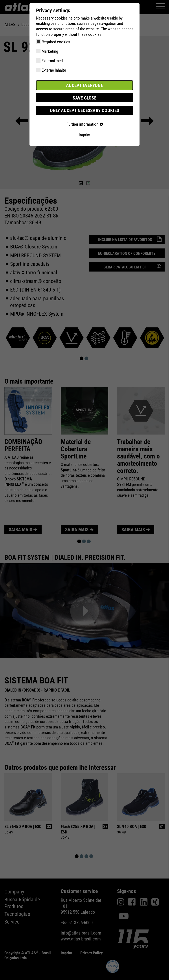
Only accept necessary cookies (84, 109)
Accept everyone (84, 85)
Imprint (85, 134)
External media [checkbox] (54, 61)
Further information (84, 123)
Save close (84, 97)
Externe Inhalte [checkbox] (54, 70)
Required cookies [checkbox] (56, 42)
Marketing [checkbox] (50, 51)
